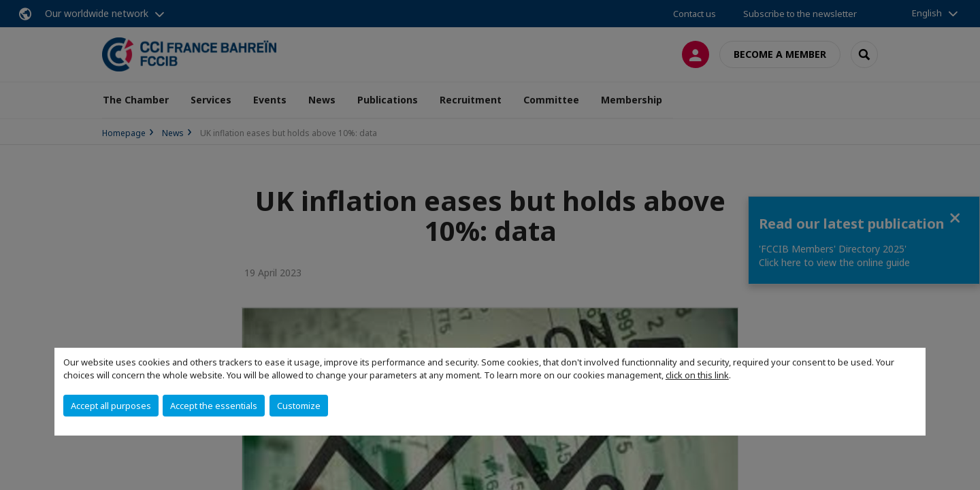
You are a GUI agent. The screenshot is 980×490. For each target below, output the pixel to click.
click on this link (697, 375)
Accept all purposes (111, 406)
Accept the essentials (214, 406)
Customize (299, 406)
